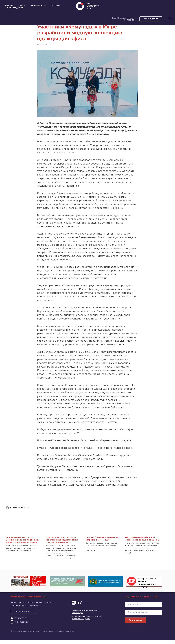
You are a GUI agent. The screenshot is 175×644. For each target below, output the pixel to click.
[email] (143, 616)
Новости (9, 5)
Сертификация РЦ (38, 5)
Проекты (22, 5)
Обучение (55, 5)
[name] (143, 608)
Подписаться (136, 624)
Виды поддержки (16, 8)
